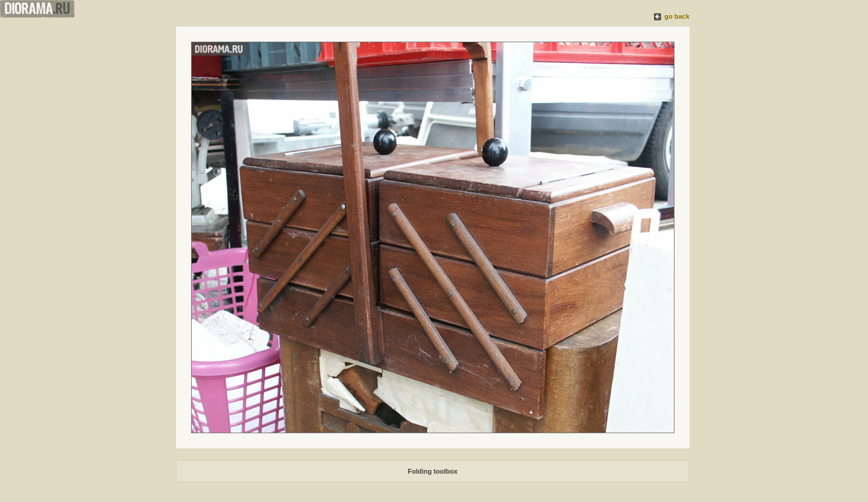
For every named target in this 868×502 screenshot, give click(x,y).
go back (677, 16)
